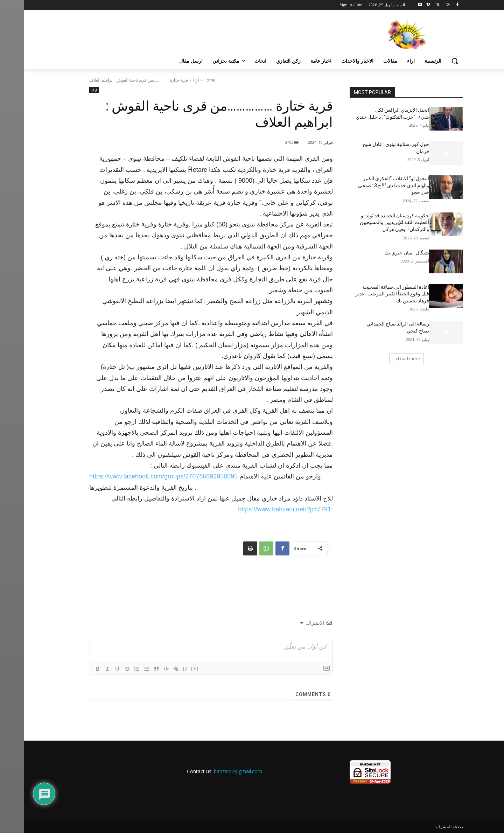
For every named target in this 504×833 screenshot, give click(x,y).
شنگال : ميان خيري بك (383, 253)
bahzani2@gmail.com (214, 771)
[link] (139, 476)
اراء (171, 80)
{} (161, 668)
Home (185, 80)
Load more (383, 359)
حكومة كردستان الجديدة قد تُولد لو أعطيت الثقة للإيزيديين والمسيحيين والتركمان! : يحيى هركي (370, 222)
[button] (430, 61)
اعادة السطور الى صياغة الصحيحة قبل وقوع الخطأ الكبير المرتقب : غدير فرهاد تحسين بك (368, 294)
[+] (171, 668)
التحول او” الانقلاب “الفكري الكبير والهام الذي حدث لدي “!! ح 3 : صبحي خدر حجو (369, 185)
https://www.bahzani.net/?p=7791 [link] (260, 509)
